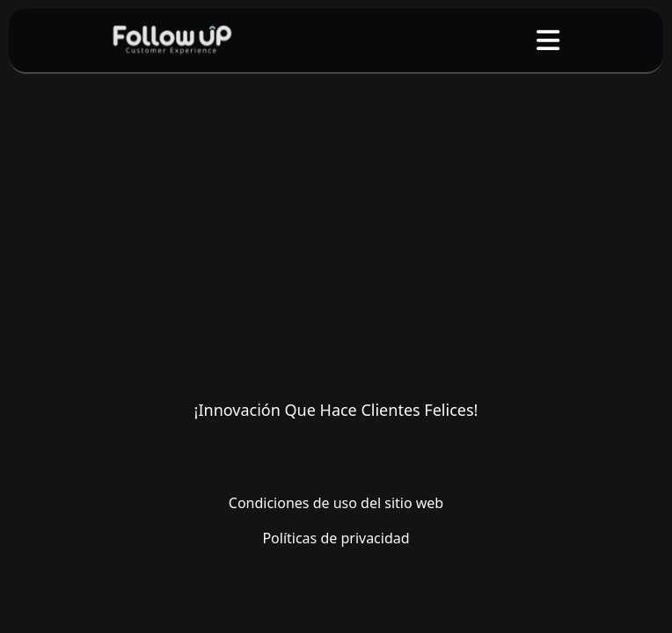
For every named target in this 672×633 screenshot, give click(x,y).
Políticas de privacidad (336, 538)
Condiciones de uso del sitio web (336, 503)
